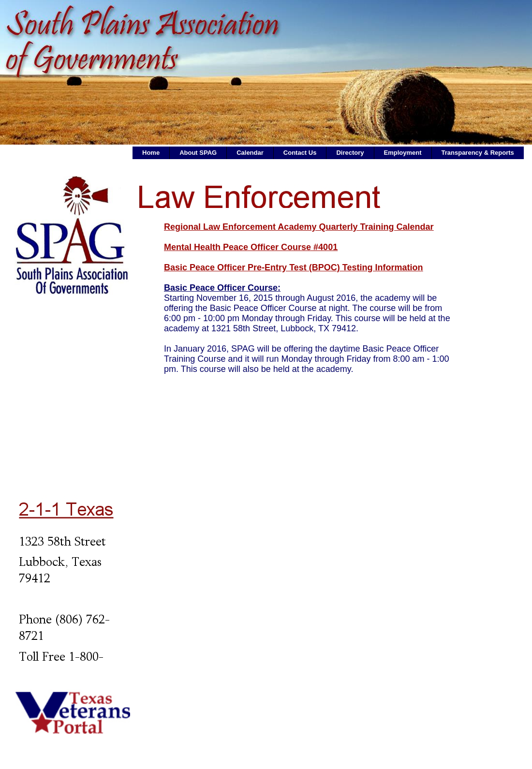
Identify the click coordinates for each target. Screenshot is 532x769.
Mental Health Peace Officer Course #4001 (251, 247)
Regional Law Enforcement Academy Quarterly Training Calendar (299, 227)
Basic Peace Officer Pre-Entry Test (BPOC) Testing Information (293, 267)
